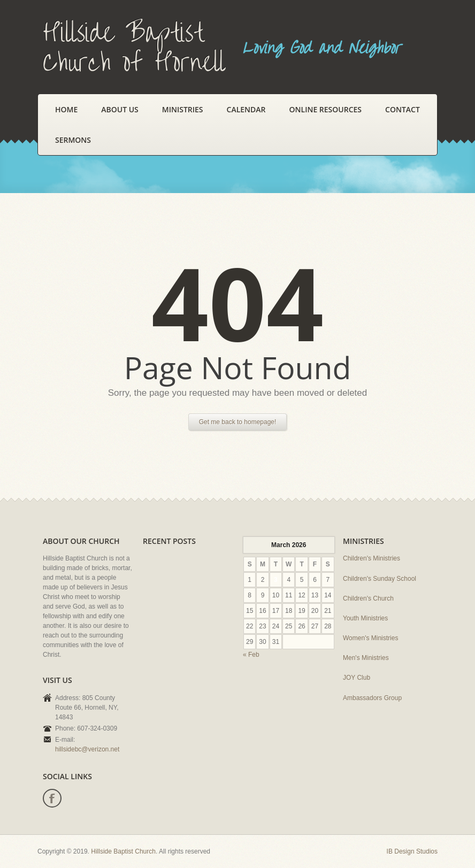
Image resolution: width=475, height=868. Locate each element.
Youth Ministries (365, 618)
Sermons (73, 140)
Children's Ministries (371, 558)
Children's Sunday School (380, 579)
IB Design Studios (412, 851)
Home (66, 109)
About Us (120, 109)
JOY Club (357, 678)
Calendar (246, 109)
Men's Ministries (366, 658)
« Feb (251, 655)
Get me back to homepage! (238, 422)
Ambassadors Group (372, 698)
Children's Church (368, 598)
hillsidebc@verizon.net (87, 749)
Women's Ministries (370, 638)
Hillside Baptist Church (123, 851)
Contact (403, 109)
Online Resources (325, 109)
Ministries (183, 109)
